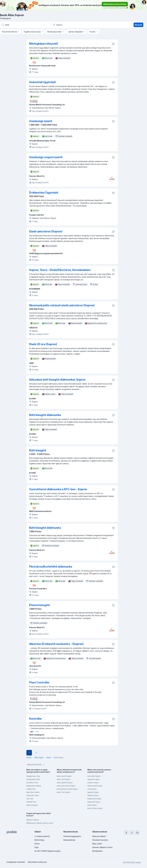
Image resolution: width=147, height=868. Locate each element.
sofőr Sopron (92, 789)
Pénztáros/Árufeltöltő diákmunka (51, 567)
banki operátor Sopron (65, 783)
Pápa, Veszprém (32, 805)
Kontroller (36, 719)
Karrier (37, 844)
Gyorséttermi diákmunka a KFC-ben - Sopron (58, 489)
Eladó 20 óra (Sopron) (43, 344)
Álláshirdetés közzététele (115, 4)
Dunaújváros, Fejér (33, 779)
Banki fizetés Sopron (95, 808)
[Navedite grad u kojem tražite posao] (77, 25)
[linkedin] (137, 833)
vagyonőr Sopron (93, 779)
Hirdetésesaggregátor (72, 836)
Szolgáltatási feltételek (16, 862)
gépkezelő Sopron (94, 802)
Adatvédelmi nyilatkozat (37, 862)
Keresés (139, 25)
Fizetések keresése (100, 840)
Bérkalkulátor (98, 851)
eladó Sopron (92, 805)
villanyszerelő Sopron (95, 786)
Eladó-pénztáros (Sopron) (46, 231)
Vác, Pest (30, 799)
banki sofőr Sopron (64, 779)
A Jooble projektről (42, 836)
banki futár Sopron (64, 792)
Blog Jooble (97, 844)
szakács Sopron (93, 783)
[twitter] (132, 833)
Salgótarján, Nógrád (34, 786)
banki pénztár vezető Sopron (67, 789)
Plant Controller (39, 682)
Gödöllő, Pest (31, 802)
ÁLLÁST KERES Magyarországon (48, 851)
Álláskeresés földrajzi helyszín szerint (40, 823)
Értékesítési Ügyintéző (44, 193)
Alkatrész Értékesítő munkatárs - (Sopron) (56, 644)
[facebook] (126, 833)
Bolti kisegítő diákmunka (45, 415)
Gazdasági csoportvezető (46, 157)
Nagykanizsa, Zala (33, 776)
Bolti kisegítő (38, 450)
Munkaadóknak (69, 840)
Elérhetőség (39, 840)
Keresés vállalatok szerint (102, 847)
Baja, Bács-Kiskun (33, 792)
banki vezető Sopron (64, 776)
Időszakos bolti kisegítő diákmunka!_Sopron (57, 380)
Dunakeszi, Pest (32, 783)
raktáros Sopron (93, 795)
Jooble (138, 862)
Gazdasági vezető (41, 121)
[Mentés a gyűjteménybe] (113, 44)
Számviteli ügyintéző (42, 82)
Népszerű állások (33, 820)
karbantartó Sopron (94, 799)
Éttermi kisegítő (39, 605)
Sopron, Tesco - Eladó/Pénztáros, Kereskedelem (60, 270)
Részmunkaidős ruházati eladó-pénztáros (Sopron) (62, 305)
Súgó (37, 847)
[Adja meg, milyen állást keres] (25, 25)
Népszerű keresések (36, 765)
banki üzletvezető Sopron (66, 786)
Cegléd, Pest (31, 789)
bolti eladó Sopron (94, 776)
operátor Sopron (93, 792)
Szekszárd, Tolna (33, 795)
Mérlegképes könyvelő (44, 44)
